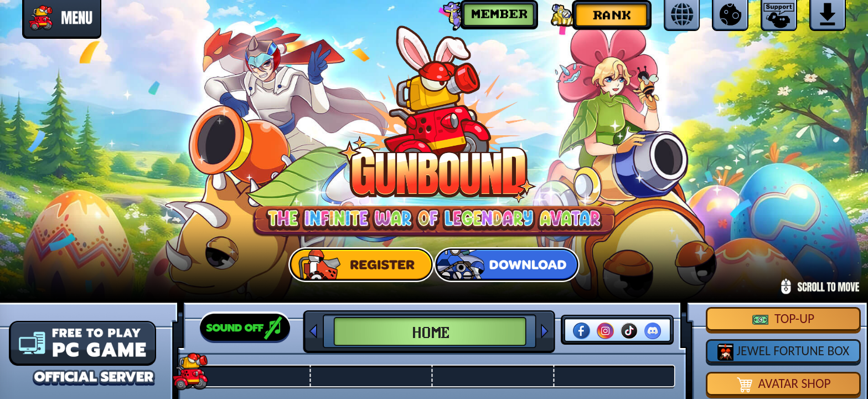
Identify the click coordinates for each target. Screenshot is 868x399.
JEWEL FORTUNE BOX (783, 352)
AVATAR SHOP (784, 384)
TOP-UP (783, 319)
